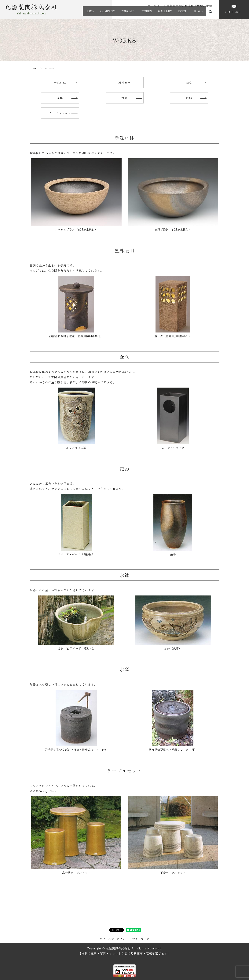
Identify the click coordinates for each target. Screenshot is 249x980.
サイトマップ (141, 939)
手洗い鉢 (60, 83)
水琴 (189, 98)
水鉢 (124, 98)
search (211, 13)
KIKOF (198, 13)
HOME (74, 13)
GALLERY (159, 13)
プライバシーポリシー (114, 939)
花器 (60, 98)
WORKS (138, 13)
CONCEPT (117, 13)
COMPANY (94, 13)
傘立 (189, 83)
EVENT (179, 13)
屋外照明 (124, 83)
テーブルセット (60, 113)
